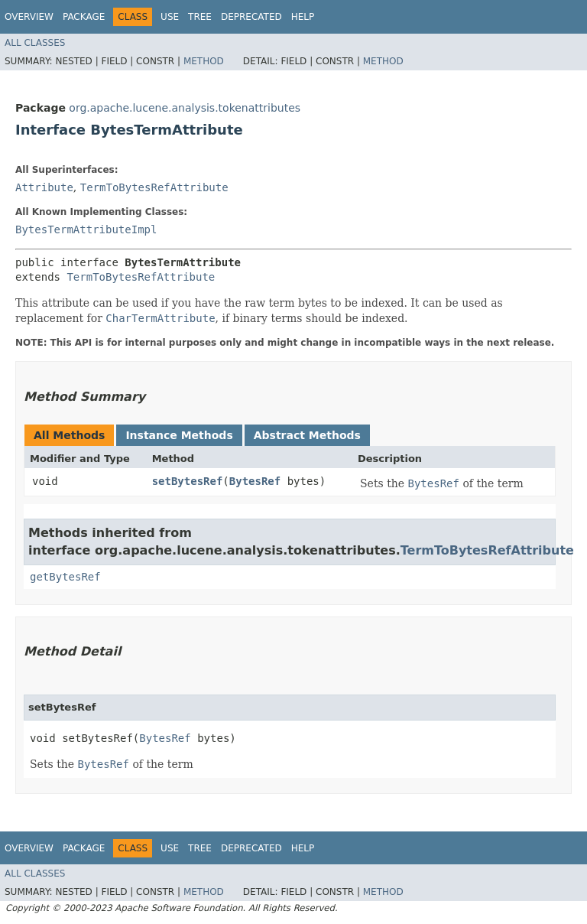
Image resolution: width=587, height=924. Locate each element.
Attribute (44, 187)
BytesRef (255, 481)
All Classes (35, 43)
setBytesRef (188, 481)
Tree (200, 17)
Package (84, 17)
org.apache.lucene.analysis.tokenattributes (185, 108)
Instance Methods (179, 435)
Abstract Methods (307, 435)
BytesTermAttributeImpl (86, 229)
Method (204, 61)
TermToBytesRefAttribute (154, 187)
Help (303, 17)
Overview (29, 17)
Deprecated (251, 17)
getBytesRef (65, 577)
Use (170, 17)
